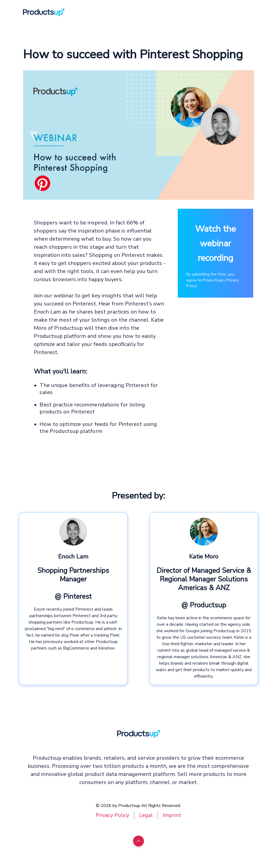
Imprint (172, 815)
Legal (146, 815)
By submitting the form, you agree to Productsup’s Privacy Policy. (212, 280)
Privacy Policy (112, 815)
